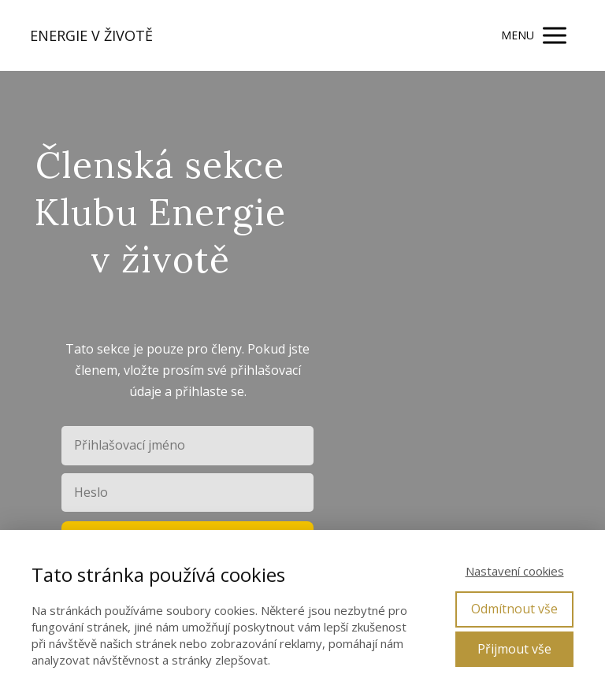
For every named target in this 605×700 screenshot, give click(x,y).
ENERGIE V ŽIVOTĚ (91, 35)
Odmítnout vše (514, 609)
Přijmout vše (514, 649)
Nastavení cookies (515, 571)
